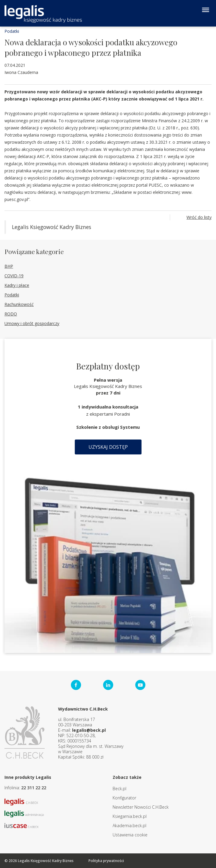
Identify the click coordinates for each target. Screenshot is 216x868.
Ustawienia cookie (130, 835)
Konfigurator (124, 798)
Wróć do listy (199, 217)
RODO (11, 314)
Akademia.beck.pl (129, 826)
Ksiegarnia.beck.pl (130, 816)
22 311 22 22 (34, 788)
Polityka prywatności (106, 861)
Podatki (12, 31)
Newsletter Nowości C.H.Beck (141, 807)
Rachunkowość (19, 304)
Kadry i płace (17, 285)
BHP (9, 266)
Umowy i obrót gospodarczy (32, 323)
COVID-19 (14, 276)
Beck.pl (119, 789)
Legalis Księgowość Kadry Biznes (52, 227)
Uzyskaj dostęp (108, 447)
